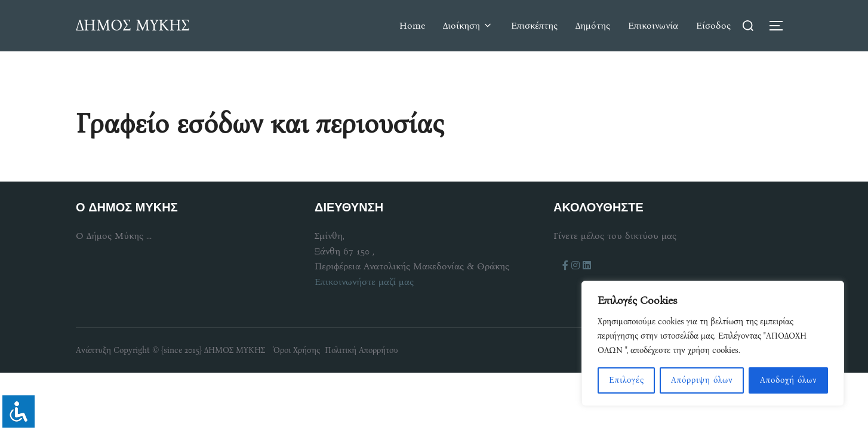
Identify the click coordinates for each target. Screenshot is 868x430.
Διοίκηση (468, 25)
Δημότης (593, 25)
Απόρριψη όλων (702, 380)
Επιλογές (627, 380)
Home (412, 25)
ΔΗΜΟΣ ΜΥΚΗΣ (133, 25)
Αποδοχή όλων (789, 380)
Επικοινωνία (653, 25)
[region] (713, 343)
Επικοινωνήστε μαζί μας (364, 282)
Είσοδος (713, 25)
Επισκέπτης (534, 25)
